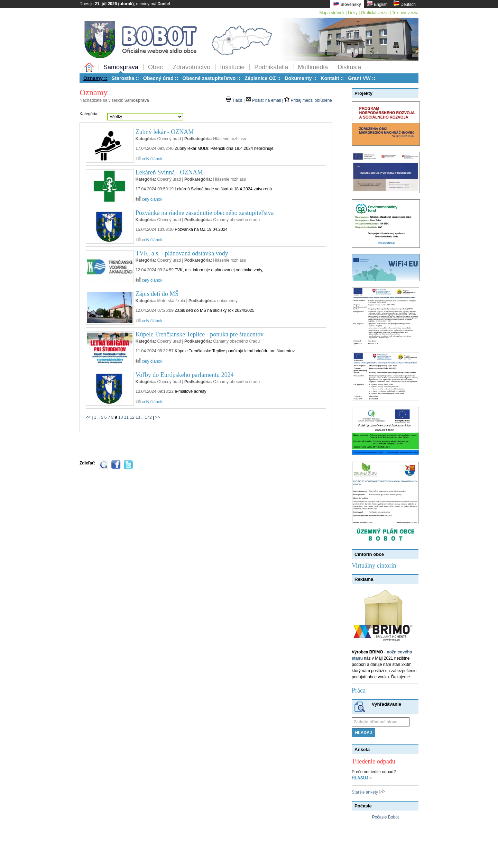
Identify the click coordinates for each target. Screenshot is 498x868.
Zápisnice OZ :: (262, 78)
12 (132, 417)
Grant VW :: (362, 78)
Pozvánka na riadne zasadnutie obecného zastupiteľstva (205, 213)
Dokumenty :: (301, 78)
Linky (353, 13)
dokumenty (227, 301)
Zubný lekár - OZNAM (165, 132)
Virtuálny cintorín (374, 566)
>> (157, 417)
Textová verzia (405, 13)
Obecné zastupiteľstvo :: (211, 78)
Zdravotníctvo (191, 67)
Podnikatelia (271, 67)
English (377, 4)
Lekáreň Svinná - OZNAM (169, 172)
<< (88, 417)
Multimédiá (313, 67)
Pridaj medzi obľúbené (308, 100)
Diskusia (349, 67)
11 (126, 417)
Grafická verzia (375, 13)
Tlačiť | (236, 100)
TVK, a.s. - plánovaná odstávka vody (182, 253)
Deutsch (404, 4)
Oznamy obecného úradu (236, 220)
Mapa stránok (332, 13)
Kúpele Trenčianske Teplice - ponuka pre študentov (200, 334)
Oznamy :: (95, 78)
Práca (359, 690)
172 (148, 417)
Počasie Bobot (385, 817)
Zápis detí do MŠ (157, 294)
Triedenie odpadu (373, 761)
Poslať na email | (265, 100)
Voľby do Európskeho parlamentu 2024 (185, 375)
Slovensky (347, 4)
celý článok (149, 159)
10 (121, 417)
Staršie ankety (368, 792)
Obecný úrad (169, 139)
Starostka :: (125, 78)
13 (138, 417)
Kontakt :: (332, 78)
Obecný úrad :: (161, 78)
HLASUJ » (362, 778)
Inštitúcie (232, 67)
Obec (155, 67)
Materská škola (171, 301)
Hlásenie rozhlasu (229, 139)
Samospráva (121, 67)
